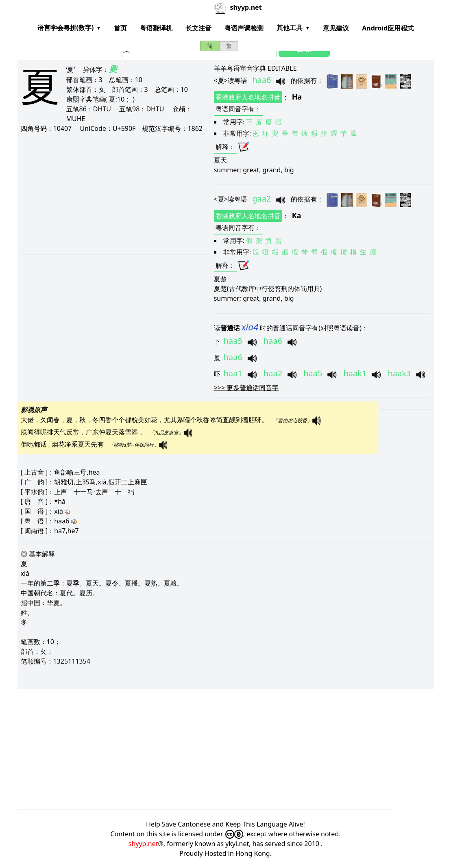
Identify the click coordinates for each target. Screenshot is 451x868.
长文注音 (198, 28)
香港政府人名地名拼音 (248, 97)
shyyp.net (143, 844)
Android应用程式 (388, 28)
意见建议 (336, 28)
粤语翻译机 (156, 28)
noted (330, 834)
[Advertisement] (113, 193)
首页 (120, 28)
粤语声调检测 (244, 28)
